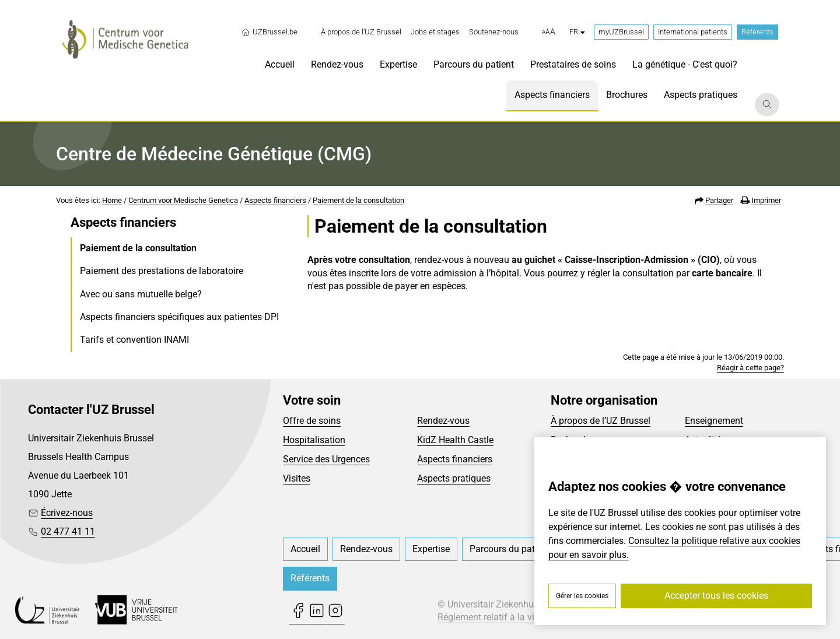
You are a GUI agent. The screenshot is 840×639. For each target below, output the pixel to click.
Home (112, 200)
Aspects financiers (275, 200)
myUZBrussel (621, 32)
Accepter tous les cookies (716, 596)
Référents (757, 32)
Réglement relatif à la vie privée (502, 617)
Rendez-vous (443, 421)
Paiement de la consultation (358, 200)
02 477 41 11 (68, 531)
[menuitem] (361, 32)
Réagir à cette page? (750, 368)
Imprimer (766, 200)
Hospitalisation (314, 440)
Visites (297, 478)
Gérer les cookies (582, 596)
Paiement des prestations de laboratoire (162, 271)
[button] (549, 32)
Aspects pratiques (454, 478)
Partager (719, 200)
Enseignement (714, 421)
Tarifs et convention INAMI (134, 340)
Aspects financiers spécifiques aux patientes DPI (179, 317)
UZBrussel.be (269, 32)
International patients (693, 32)
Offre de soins (312, 421)
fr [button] (577, 32)
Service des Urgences (326, 459)
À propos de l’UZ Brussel (601, 421)
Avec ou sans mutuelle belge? (141, 294)
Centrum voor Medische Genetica (183, 200)
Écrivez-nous (67, 513)
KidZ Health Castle (455, 440)
